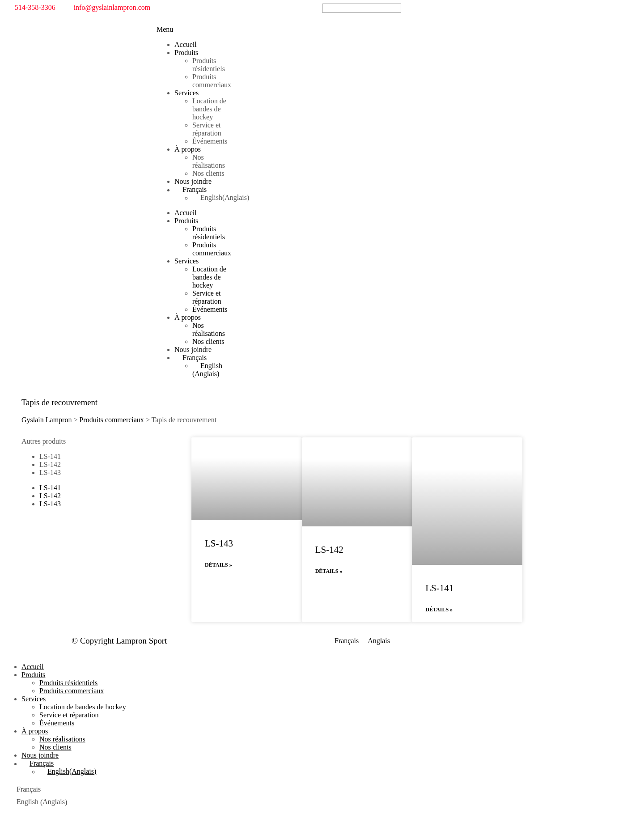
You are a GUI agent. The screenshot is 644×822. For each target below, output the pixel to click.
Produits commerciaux (212, 81)
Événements (210, 141)
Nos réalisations (209, 161)
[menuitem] (203, 190)
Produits (186, 53)
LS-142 (50, 464)
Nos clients (208, 173)
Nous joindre (193, 181)
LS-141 (50, 456)
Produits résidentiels (209, 65)
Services (186, 93)
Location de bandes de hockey (209, 109)
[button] (165, 29)
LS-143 (50, 472)
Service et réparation (207, 129)
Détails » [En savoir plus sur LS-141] (439, 610)
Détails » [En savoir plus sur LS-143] (218, 565)
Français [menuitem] (347, 641)
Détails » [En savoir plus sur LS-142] (329, 571)
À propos (188, 149)
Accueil (186, 44)
